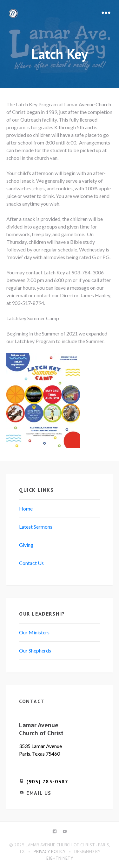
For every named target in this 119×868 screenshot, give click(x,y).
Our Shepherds (35, 650)
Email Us (39, 793)
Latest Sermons (36, 527)
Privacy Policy (50, 851)
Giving (26, 545)
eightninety (60, 858)
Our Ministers (34, 632)
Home (26, 508)
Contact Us (31, 563)
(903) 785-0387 (47, 781)
